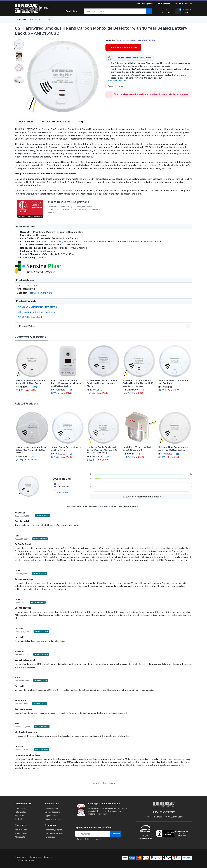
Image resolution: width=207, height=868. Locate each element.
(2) (138, 454)
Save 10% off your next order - (153, 4)
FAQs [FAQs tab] (81, 122)
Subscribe (116, 834)
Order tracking (21, 808)
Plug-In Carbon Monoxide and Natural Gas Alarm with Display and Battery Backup (66, 383)
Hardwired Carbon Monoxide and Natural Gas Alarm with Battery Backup (31, 450)
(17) (106, 390)
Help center (20, 816)
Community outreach (54, 833)
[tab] (26, 122)
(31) (69, 390)
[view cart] (178, 11)
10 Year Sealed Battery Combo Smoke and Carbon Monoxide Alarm (102, 383)
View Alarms (104, 814)
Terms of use (35, 857)
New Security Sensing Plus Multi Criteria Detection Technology (73, 242)
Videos (110, 86)
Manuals (120, 86)
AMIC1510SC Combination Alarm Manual (37, 307)
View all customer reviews (104, 783)
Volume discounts (53, 812)
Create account (52, 808)
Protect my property (54, 830)
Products (71, 11)
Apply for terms (52, 816)
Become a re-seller (53, 819)
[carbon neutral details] (145, 832)
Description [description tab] (26, 122)
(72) (31, 457)
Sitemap (48, 857)
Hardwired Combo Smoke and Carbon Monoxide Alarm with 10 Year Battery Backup (138, 383)
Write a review (62, 493)
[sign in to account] (164, 11)
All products (20, 837)
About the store (22, 830)
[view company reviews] (173, 833)
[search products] (149, 11)
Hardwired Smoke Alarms (40, 20)
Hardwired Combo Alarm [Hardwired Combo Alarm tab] (56, 122)
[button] (63, 76)
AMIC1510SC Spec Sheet (29, 317)
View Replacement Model (123, 47)
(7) (176, 387)
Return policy (20, 812)
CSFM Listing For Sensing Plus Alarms (36, 312)
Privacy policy (21, 857)
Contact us (20, 819)
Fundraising (50, 837)
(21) (142, 390)
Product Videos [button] (104, 326)
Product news (21, 833)
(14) (34, 387)
